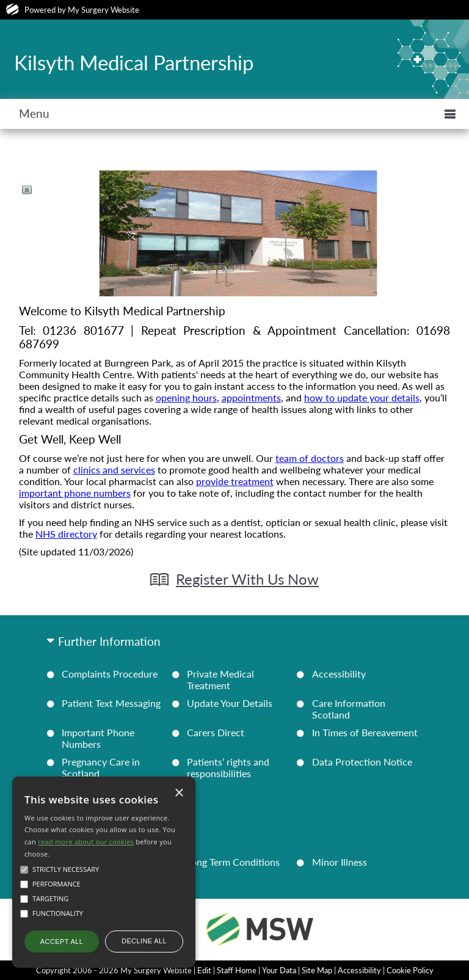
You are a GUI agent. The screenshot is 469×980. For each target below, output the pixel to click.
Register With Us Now (247, 579)
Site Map (317, 970)
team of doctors (310, 458)
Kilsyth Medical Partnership (134, 62)
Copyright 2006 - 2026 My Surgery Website (114, 970)
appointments (251, 397)
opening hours (186, 397)
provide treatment (235, 481)
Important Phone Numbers (98, 738)
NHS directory (66, 534)
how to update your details (362, 397)
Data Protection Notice (362, 762)
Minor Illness (340, 862)
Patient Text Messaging (111, 703)
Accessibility (339, 674)
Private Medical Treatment (220, 679)
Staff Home (237, 970)
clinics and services (114, 470)
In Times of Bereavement (365, 732)
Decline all (144, 941)
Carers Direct (216, 732)
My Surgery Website (104, 10)
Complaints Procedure (110, 674)
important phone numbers (75, 493)
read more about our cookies (86, 842)
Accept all (62, 942)
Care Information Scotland (349, 709)
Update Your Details (230, 703)
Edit (204, 970)
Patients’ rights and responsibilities (228, 767)
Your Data (279, 970)
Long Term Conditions (233, 862)
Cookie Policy (410, 970)
